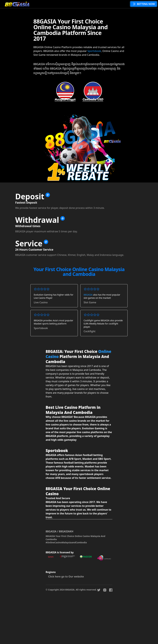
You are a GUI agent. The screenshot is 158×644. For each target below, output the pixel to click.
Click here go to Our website (66, 577)
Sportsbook (94, 51)
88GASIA (88, 295)
